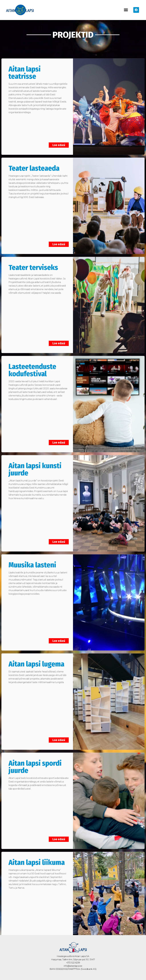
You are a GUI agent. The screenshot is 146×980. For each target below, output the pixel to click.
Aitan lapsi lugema (36, 659)
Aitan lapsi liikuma (37, 857)
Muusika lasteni (32, 560)
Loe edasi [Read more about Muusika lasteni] (59, 635)
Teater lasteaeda (34, 163)
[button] (126, 10)
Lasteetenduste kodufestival (32, 365)
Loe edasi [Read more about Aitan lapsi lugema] (59, 735)
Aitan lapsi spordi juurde (35, 761)
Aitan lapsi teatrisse (25, 67)
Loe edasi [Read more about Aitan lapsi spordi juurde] (59, 834)
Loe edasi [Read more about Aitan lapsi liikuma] (59, 933)
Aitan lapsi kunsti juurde (35, 464)
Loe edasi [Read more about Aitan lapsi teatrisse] (59, 140)
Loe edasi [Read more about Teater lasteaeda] (59, 239)
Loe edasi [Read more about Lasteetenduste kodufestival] (59, 437)
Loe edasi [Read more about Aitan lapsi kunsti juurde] (59, 536)
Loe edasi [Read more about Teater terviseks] (59, 338)
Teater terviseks (33, 262)
